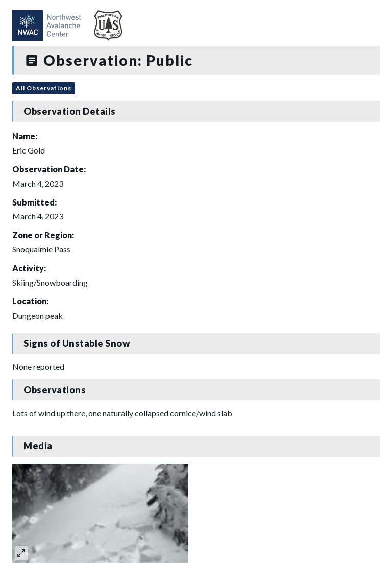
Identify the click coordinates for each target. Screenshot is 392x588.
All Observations (44, 88)
